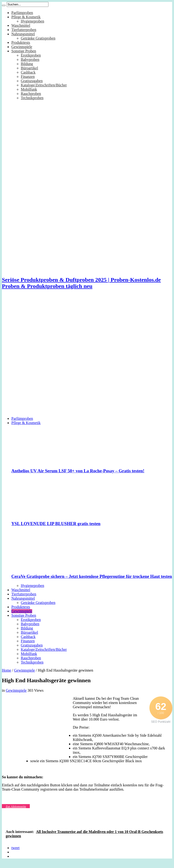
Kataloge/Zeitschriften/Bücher (44, 85)
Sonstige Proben (24, 51)
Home (7, 670)
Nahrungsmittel (23, 34)
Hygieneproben (33, 21)
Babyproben (30, 60)
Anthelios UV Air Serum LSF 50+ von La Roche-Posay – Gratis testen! (78, 471)
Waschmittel (21, 25)
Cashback (28, 72)
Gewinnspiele (22, 47)
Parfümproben (22, 13)
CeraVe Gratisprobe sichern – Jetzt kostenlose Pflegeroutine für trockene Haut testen (92, 576)
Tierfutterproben (24, 30)
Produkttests (21, 42)
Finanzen (28, 77)
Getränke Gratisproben (38, 38)
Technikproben (32, 98)
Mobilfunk (29, 89)
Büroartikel (29, 68)
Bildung (27, 64)
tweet (15, 848)
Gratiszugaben (32, 81)
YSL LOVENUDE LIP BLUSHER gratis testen (56, 524)
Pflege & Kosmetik (26, 17)
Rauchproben (31, 94)
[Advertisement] (56, 357)
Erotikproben (31, 55)
